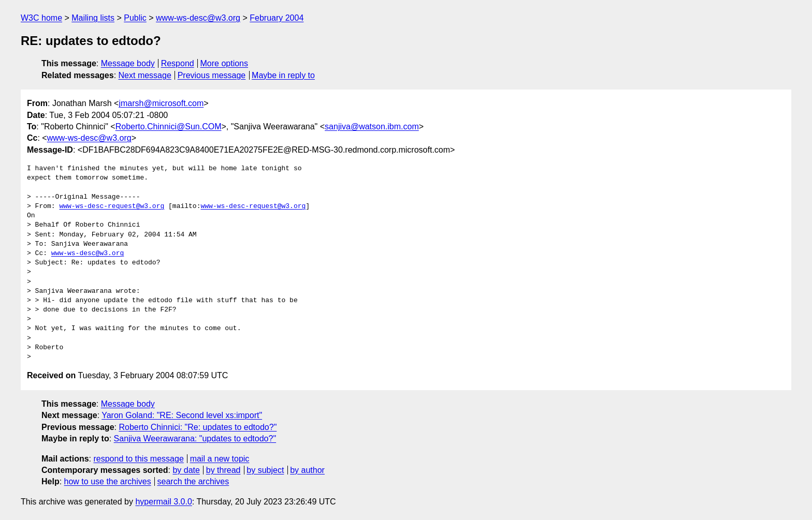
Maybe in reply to (283, 75)
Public (135, 18)
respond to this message (138, 459)
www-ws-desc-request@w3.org (112, 206)
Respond (178, 63)
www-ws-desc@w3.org (198, 18)
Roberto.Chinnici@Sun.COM (169, 127)
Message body (128, 63)
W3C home (41, 18)
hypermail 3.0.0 (163, 502)
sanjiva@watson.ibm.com (372, 127)
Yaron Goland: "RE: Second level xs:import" (182, 415)
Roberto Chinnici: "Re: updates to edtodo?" (198, 427)
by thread (223, 470)
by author (307, 470)
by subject (265, 470)
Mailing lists (93, 18)
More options (224, 63)
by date (186, 470)
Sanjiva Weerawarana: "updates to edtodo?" (195, 439)
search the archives (193, 481)
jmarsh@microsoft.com (161, 103)
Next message (145, 75)
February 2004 (277, 18)
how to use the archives (108, 481)
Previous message (212, 75)
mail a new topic (220, 459)
